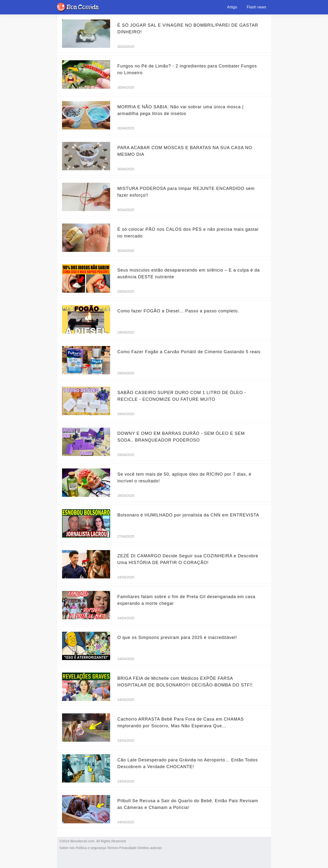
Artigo (232, 7)
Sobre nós (67, 848)
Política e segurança (91, 848)
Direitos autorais (150, 848)
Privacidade (128, 848)
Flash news (256, 7)
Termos (113, 848)
